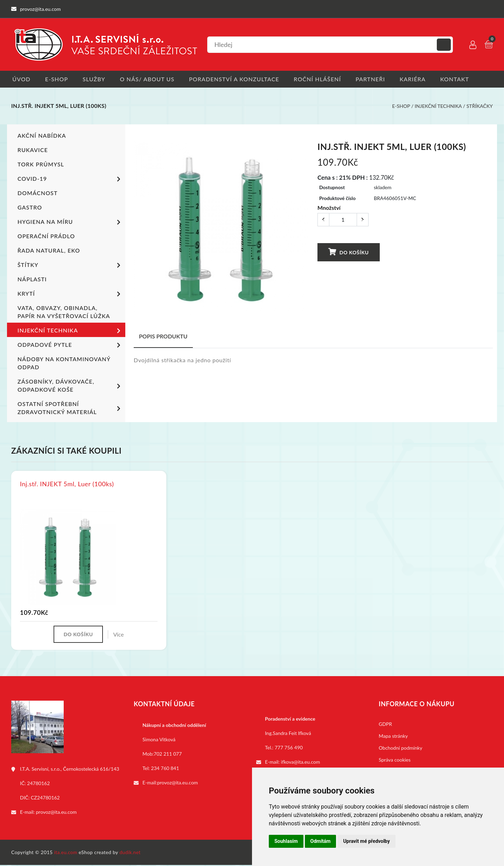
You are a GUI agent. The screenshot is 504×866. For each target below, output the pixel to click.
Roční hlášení (321, 79)
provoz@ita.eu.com (56, 813)
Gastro (30, 208)
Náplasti (32, 279)
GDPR (385, 725)
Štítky (70, 266)
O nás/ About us (149, 79)
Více (119, 635)
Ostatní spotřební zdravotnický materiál (70, 408)
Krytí (70, 295)
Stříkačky (480, 106)
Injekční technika (438, 106)
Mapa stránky (393, 737)
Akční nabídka (42, 136)
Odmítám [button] (321, 841)
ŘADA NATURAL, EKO (49, 251)
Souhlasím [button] (286, 841)
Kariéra (419, 79)
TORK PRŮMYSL (41, 164)
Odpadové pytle (70, 346)
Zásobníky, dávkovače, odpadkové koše (70, 386)
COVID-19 (70, 180)
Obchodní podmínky (401, 749)
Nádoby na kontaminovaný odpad (64, 363)
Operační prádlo (46, 236)
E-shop (57, 79)
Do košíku (349, 252)
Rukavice (33, 150)
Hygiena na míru (70, 223)
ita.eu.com (66, 853)
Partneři (376, 79)
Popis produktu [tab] (163, 336)
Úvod (20, 79)
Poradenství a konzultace (237, 79)
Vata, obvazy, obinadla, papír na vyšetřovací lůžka (64, 312)
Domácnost (37, 193)
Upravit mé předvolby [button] (366, 841)
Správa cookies (395, 761)
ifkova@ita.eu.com (301, 763)
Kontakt (462, 79)
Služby (95, 79)
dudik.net (131, 853)
